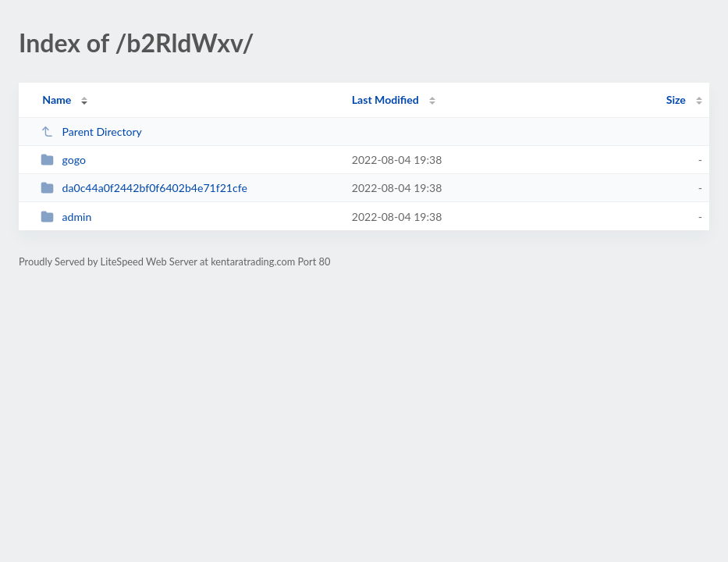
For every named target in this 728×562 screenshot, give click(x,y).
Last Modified (385, 100)
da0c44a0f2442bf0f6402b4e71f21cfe (144, 188)
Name (57, 100)
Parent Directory (91, 132)
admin (66, 217)
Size (676, 100)
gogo (63, 160)
